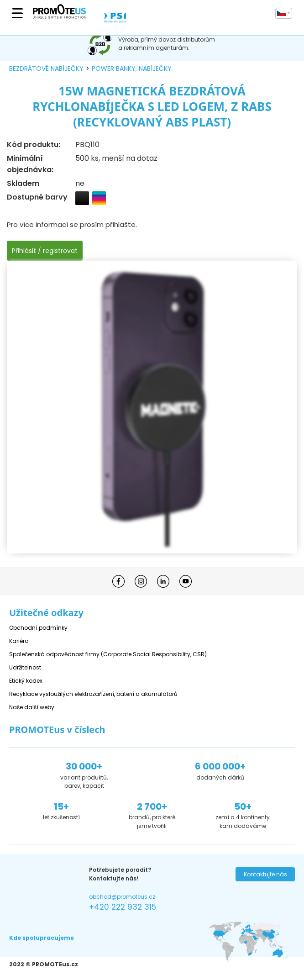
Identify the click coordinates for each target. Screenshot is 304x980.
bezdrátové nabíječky (46, 68)
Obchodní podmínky (38, 628)
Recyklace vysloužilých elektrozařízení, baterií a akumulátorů (93, 694)
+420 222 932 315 (123, 907)
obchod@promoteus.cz (122, 897)
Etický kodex (26, 681)
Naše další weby (32, 707)
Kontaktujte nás (265, 874)
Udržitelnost (25, 667)
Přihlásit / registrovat (45, 251)
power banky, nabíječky (132, 68)
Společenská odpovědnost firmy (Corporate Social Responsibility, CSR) (108, 654)
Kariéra (19, 641)
